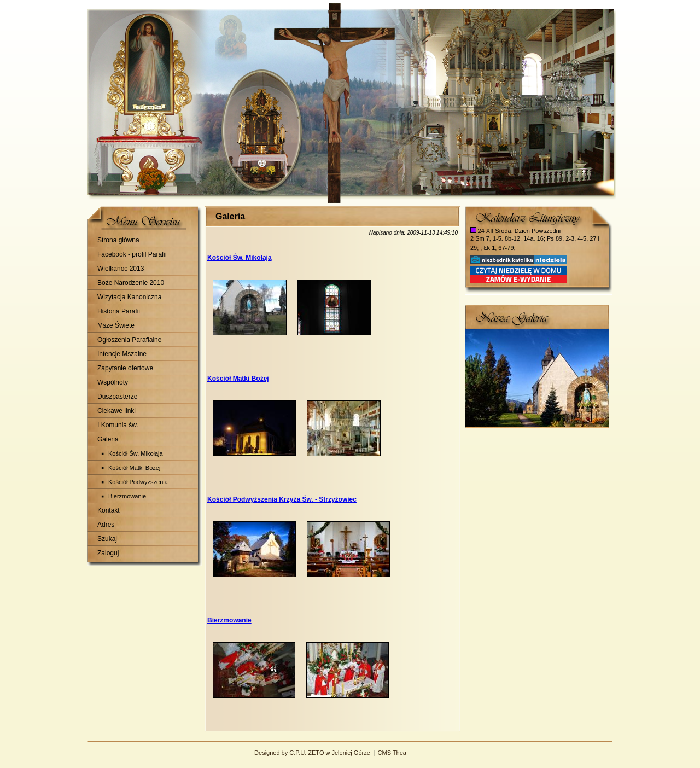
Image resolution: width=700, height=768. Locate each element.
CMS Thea (392, 753)
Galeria (108, 439)
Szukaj (107, 539)
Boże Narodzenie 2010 (131, 283)
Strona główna (118, 240)
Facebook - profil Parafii (132, 254)
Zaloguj (108, 553)
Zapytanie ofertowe (125, 368)
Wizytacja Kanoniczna (129, 297)
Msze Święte (116, 325)
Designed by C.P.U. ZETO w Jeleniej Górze (312, 753)
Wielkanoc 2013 (121, 269)
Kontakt (109, 510)
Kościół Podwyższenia (138, 482)
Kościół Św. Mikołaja (136, 453)
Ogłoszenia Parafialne (129, 340)
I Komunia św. (118, 425)
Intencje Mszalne (122, 354)
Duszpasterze (117, 397)
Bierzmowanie (127, 496)
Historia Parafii (119, 311)
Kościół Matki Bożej (134, 468)
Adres (106, 525)
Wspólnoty (113, 382)
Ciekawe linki (116, 411)
